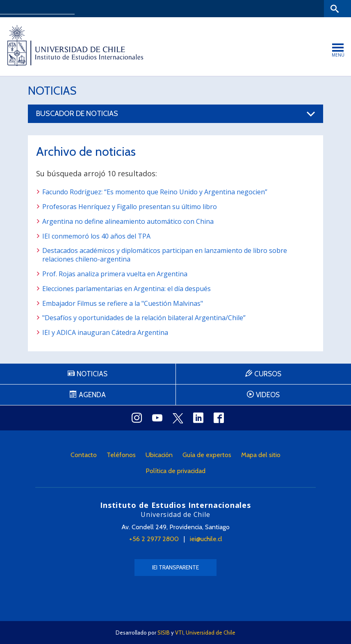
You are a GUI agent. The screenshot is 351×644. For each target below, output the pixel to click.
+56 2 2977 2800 (154, 539)
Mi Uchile (278, 8)
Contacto (84, 455)
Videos (268, 395)
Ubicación (159, 455)
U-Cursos (248, 8)
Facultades (206, 8)
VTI (179, 633)
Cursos (268, 374)
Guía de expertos (207, 455)
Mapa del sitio (261, 455)
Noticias (52, 91)
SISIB (164, 633)
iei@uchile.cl (206, 539)
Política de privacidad (175, 471)
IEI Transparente (175, 567)
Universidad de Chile (211, 633)
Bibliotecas (309, 8)
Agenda (92, 395)
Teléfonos (121, 455)
